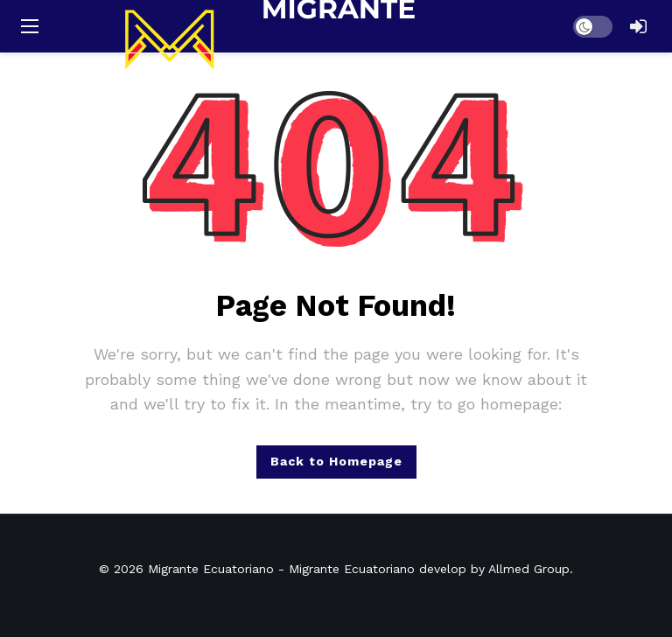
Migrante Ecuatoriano (211, 569)
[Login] (638, 26)
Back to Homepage (336, 461)
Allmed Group (529, 569)
